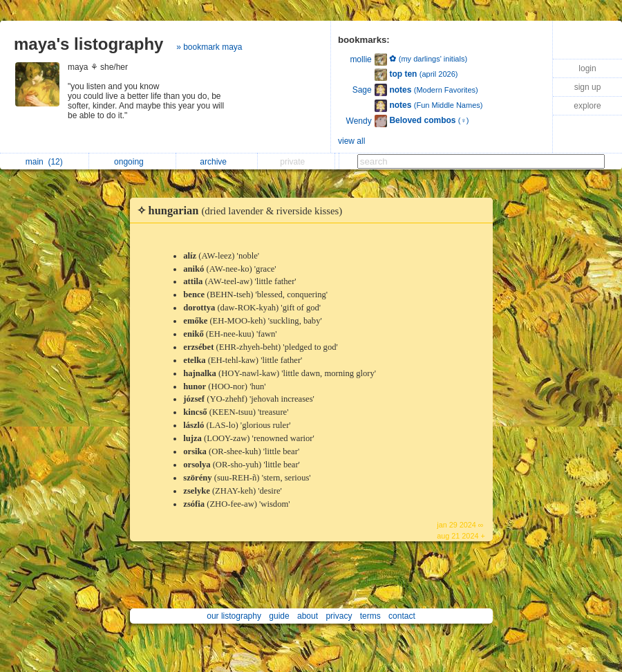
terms (370, 616)
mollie (360, 59)
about (308, 616)
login (587, 68)
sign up (588, 87)
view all (351, 141)
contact (402, 616)
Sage (362, 90)
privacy (339, 616)
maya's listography (88, 44)
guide (279, 616)
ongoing (132, 162)
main (44, 162)
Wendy (359, 121)
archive (217, 162)
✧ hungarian (243, 211)
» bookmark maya (209, 47)
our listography (234, 616)
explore (587, 106)
